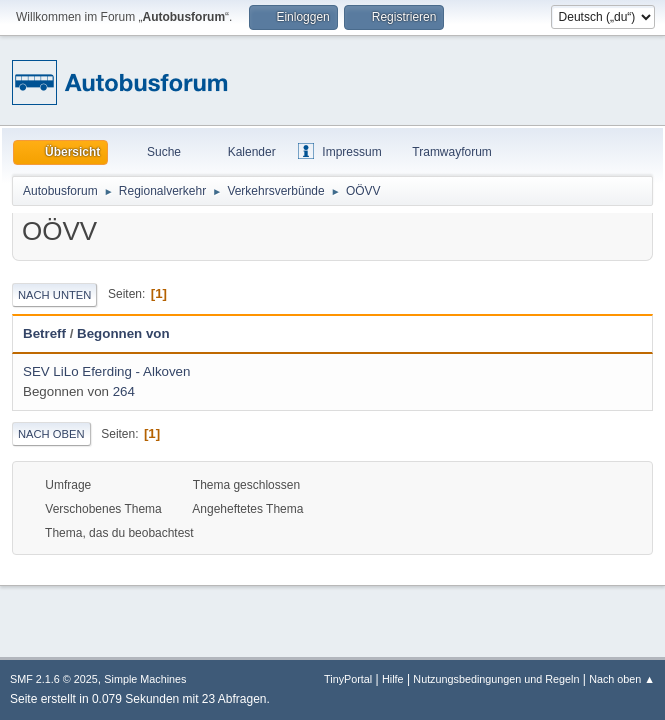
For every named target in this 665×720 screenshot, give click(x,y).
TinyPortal (348, 679)
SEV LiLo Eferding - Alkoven (106, 371)
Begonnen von (123, 333)
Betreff (44, 333)
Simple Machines (145, 679)
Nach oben (51, 434)
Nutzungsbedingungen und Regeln (496, 679)
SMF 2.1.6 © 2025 (54, 679)
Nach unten (54, 295)
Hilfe (393, 679)
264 (124, 391)
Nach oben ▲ (622, 679)
